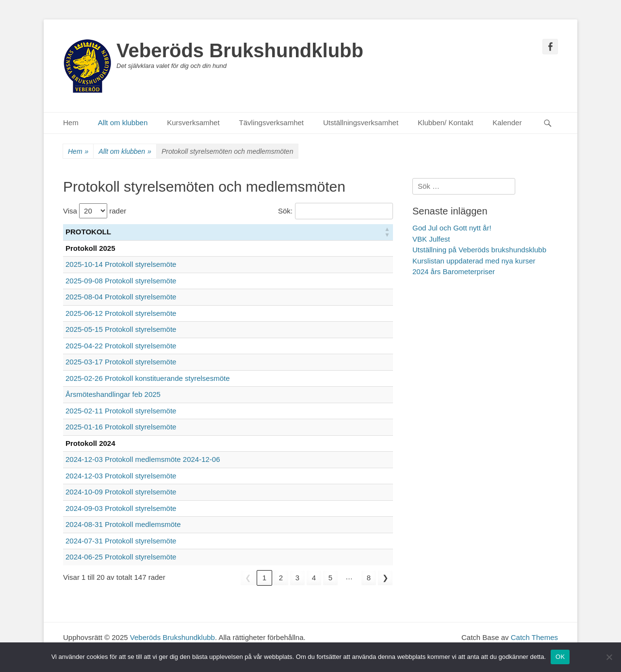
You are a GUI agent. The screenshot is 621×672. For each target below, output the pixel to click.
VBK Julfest (431, 239)
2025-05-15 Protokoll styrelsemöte (121, 329)
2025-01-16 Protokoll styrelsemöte (121, 427)
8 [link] (369, 578)
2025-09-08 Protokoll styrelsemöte (121, 281)
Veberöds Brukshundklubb (240, 50)
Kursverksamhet (193, 123)
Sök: (285, 211)
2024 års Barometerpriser (454, 271)
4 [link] (314, 578)
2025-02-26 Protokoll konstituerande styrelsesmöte (148, 378)
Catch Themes (534, 637)
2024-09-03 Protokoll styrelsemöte (121, 508)
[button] (387, 232)
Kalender (507, 123)
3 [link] (297, 578)
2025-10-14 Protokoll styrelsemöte (121, 264)
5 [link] (330, 578)
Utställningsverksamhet (361, 123)
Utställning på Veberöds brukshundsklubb (479, 250)
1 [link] (264, 578)
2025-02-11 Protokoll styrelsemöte (121, 411)
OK (560, 657)
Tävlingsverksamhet (271, 123)
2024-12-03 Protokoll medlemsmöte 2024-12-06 (143, 459)
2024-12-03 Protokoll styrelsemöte (121, 476)
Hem (71, 123)
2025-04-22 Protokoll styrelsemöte (121, 346)
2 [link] (281, 578)
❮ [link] (248, 578)
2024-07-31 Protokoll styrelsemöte (121, 541)
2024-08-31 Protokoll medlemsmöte (123, 524)
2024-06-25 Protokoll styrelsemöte (121, 557)
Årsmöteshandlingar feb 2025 (113, 394)
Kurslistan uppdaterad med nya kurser (474, 261)
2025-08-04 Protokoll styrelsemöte (121, 297)
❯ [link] (385, 578)
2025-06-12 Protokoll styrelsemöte (121, 313)
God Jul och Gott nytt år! (452, 228)
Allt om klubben (123, 123)
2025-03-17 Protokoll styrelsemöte (121, 362)
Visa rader (95, 211)
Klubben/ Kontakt (445, 123)
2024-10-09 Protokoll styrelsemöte (121, 492)
